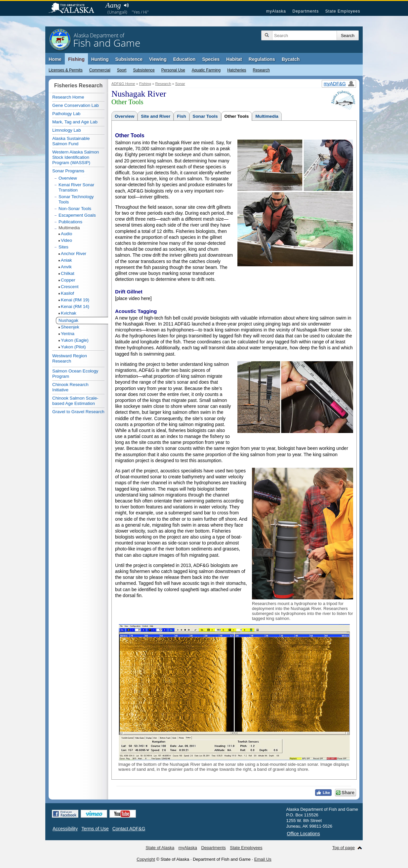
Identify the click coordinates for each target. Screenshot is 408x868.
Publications (70, 222)
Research (261, 70)
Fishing (76, 59)
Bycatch (291, 59)
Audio (66, 234)
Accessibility (65, 829)
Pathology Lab (66, 114)
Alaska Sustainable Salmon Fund (71, 141)
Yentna (68, 334)
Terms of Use (95, 829)
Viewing (158, 59)
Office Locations (304, 834)
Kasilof (67, 293)
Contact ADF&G (129, 829)
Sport (122, 70)
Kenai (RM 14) (75, 306)
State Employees (343, 11)
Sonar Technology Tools (76, 199)
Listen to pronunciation (126, 5)
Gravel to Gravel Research (78, 412)
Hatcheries (237, 70)
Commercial (100, 70)
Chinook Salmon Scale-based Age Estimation (75, 401)
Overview (124, 116)
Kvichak (69, 313)
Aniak (66, 260)
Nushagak (68, 320)
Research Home (68, 97)
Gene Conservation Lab (76, 105)
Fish (181, 116)
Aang (113, 5)
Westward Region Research (70, 358)
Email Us (263, 859)
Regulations (262, 59)
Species (211, 59)
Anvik (66, 267)
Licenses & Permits (66, 70)
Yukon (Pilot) (73, 347)
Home (55, 59)
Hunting (100, 59)
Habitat (234, 59)
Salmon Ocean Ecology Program (75, 374)
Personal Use (173, 70)
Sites (63, 247)
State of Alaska (75, 9)
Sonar (180, 84)
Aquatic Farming (206, 70)
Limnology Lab (67, 130)
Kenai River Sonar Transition (76, 187)
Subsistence (144, 70)
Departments (306, 11)
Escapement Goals (77, 215)
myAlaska (276, 11)
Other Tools (237, 116)
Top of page (344, 848)
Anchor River (74, 254)
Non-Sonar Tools (75, 209)
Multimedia (267, 116)
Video (66, 240)
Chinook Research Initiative (70, 387)
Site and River (156, 116)
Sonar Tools (205, 116)
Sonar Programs (68, 171)
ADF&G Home (123, 84)
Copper (68, 280)
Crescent (70, 287)
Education (184, 59)
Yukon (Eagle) (75, 340)
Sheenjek (70, 327)
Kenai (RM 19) (75, 300)
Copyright (146, 859)
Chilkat (68, 273)
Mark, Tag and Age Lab (75, 122)
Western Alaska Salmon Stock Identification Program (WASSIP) (76, 157)
